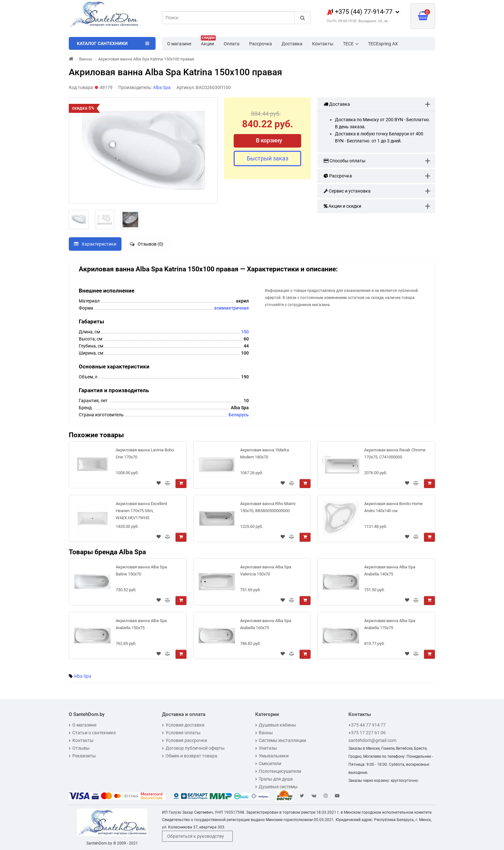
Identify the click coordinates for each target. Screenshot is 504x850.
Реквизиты (82, 756)
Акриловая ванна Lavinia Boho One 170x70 (145, 453)
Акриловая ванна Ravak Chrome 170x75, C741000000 (395, 453)
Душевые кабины (276, 725)
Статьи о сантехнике (92, 733)
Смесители (268, 764)
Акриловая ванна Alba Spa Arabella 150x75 (141, 624)
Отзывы (79, 748)
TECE (351, 44)
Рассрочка (261, 44)
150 (245, 332)
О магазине (179, 44)
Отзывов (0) (147, 244)
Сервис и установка (347, 191)
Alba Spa (82, 676)
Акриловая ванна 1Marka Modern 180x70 (265, 453)
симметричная (233, 308)
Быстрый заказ (268, 158)
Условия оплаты (181, 733)
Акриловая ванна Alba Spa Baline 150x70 (141, 570)
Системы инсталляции (281, 740)
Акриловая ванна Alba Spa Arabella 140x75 (390, 570)
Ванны (264, 733)
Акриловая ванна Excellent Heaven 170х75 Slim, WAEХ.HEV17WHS (141, 511)
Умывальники (272, 756)
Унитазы (266, 748)
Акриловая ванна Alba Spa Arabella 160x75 (266, 624)
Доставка (292, 44)
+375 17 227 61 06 (367, 733)
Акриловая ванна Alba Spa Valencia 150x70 (266, 570)
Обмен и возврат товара (190, 756)
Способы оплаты (345, 161)
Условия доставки (183, 725)
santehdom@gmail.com (372, 740)
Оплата (232, 44)
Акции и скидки (342, 206)
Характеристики (95, 244)
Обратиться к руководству (196, 836)
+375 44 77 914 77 (367, 725)
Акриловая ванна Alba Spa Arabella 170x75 (390, 624)
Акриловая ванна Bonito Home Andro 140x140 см (393, 507)
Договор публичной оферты (193, 748)
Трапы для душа (274, 779)
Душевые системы (276, 787)
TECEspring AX (383, 44)
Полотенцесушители (278, 771)
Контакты (323, 44)
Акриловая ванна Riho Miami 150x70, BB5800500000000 (268, 507)
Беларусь (239, 415)
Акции (208, 42)
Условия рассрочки (184, 740)
